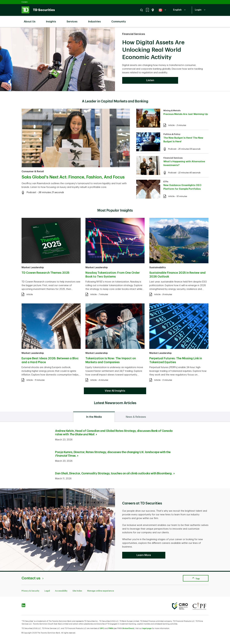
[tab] (94, 417)
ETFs (166, 182)
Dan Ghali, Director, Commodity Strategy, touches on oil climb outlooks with (115, 473)
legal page (147, 628)
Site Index (77, 591)
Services (74, 20)
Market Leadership (33, 268)
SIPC (102, 628)
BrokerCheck (128, 628)
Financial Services (134, 34)
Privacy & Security (30, 591)
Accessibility (61, 591)
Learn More (144, 555)
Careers (25, 2)
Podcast (31, 192)
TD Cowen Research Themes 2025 (45, 273)
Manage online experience (101, 591)
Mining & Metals (172, 111)
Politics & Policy (172, 134)
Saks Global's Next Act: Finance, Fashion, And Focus (73, 177)
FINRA (111, 628)
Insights (53, 20)
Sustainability (158, 268)
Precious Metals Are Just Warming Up (186, 114)
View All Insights (115, 391)
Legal (47, 591)
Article (171, 125)
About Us (31, 20)
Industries (96, 20)
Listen (150, 80)
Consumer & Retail (33, 171)
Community (120, 20)
